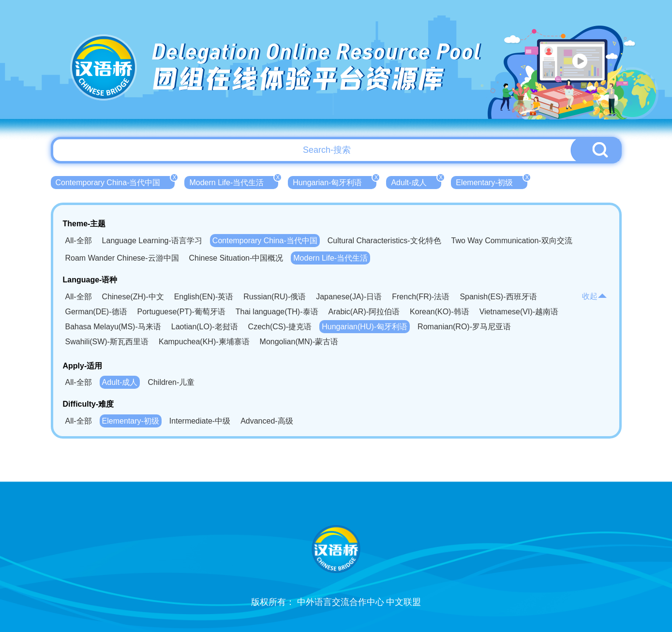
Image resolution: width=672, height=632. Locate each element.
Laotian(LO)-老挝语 (205, 327)
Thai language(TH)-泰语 (277, 312)
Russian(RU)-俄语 (275, 297)
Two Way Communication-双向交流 (512, 241)
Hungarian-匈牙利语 (335, 181)
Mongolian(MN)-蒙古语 (299, 342)
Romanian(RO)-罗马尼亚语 (464, 327)
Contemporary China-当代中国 (115, 181)
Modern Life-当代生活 (234, 181)
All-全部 (79, 241)
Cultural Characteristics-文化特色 (384, 241)
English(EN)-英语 (204, 297)
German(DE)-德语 (96, 312)
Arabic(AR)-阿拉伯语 (364, 312)
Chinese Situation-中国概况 (236, 258)
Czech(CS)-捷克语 (280, 327)
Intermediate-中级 (200, 421)
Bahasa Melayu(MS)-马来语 (113, 327)
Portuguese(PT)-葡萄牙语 (181, 312)
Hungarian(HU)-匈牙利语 (365, 327)
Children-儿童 (171, 382)
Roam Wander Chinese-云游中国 (122, 258)
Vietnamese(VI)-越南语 (519, 312)
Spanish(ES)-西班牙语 (498, 297)
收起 (595, 296)
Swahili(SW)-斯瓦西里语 (107, 342)
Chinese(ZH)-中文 (133, 297)
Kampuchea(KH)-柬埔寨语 (204, 342)
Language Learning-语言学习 (152, 241)
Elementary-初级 (492, 181)
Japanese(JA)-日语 (349, 297)
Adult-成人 (416, 181)
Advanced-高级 (267, 421)
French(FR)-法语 (421, 297)
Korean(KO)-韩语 (440, 312)
